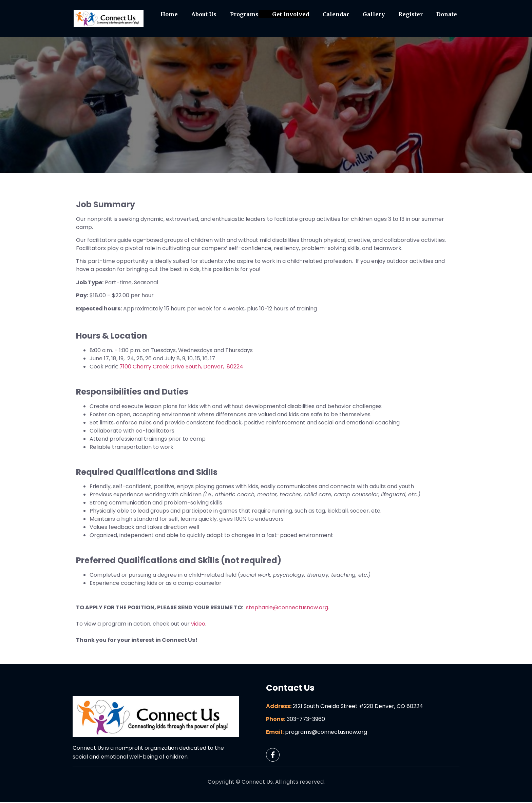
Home (169, 15)
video (198, 625)
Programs (244, 15)
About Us (204, 15)
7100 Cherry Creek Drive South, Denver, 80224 (181, 367)
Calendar (336, 15)
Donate (447, 15)
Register (411, 15)
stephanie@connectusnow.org (287, 608)
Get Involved (291, 15)
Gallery (374, 15)
